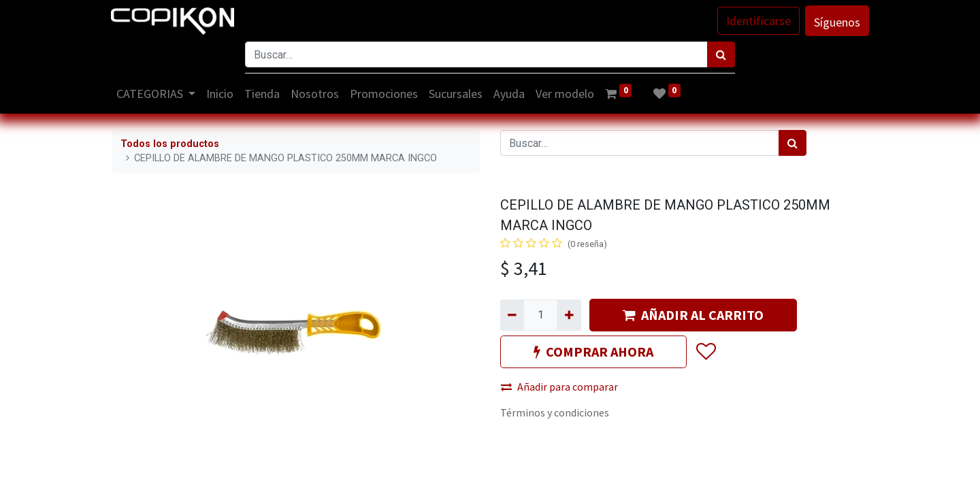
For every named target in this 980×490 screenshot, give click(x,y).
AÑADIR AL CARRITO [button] (693, 315)
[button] (705, 352)
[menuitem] (222, 94)
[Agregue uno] (569, 315)
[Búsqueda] (721, 54)
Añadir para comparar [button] (559, 387)
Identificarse (757, 21)
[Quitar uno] (512, 315)
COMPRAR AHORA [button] (593, 352)
